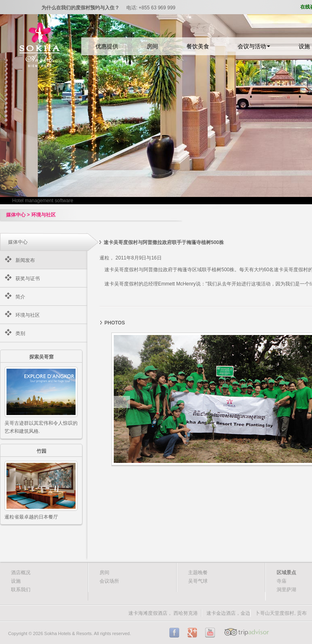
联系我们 (21, 590)
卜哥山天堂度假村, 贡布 (281, 613)
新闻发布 (25, 260)
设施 (16, 581)
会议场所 (109, 581)
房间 (152, 46)
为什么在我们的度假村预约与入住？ (80, 8)
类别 (20, 333)
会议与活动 (254, 46)
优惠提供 (107, 46)
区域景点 (286, 573)
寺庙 (282, 581)
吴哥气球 (198, 581)
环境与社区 (28, 315)
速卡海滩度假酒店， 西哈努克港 (163, 613)
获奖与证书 (28, 279)
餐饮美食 (198, 46)
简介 (20, 297)
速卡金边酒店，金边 (228, 613)
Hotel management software (43, 201)
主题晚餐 (198, 573)
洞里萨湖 (286, 590)
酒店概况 (21, 573)
